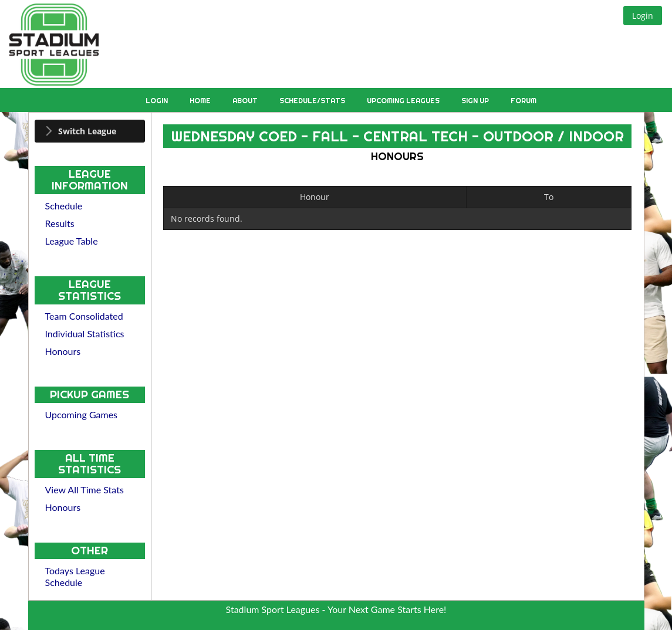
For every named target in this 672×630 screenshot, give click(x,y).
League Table (72, 241)
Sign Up (476, 101)
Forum (524, 101)
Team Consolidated (84, 316)
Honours (63, 351)
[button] (643, 16)
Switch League (87, 131)
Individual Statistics (85, 333)
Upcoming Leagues (404, 101)
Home (201, 101)
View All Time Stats (85, 490)
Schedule (64, 206)
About (246, 101)
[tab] (90, 131)
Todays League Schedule (75, 576)
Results (60, 223)
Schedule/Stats (313, 101)
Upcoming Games (82, 414)
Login (158, 101)
